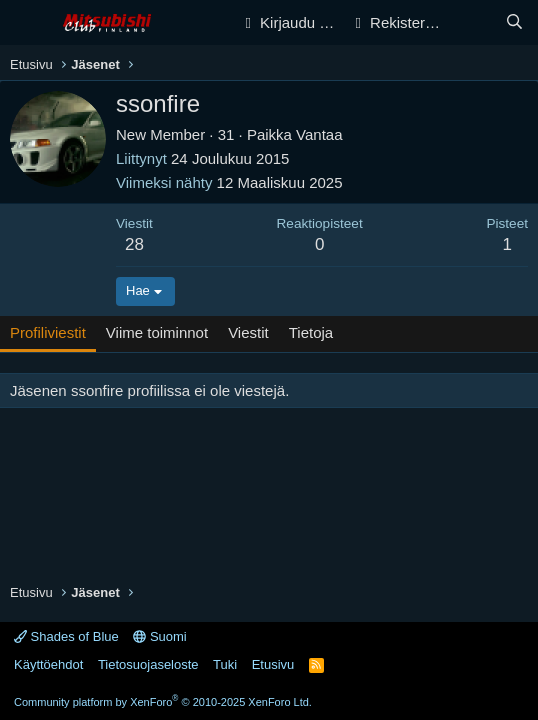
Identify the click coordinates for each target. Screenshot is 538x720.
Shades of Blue (66, 636)
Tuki (225, 664)
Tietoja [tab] (311, 332)
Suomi (159, 636)
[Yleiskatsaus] (474, 22)
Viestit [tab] (248, 332)
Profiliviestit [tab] (48, 332)
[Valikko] (27, 23)
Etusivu (273, 664)
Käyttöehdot (48, 664)
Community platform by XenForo (163, 702)
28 (134, 244)
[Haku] (514, 22)
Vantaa (319, 134)
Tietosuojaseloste (148, 664)
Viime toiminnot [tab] (157, 332)
